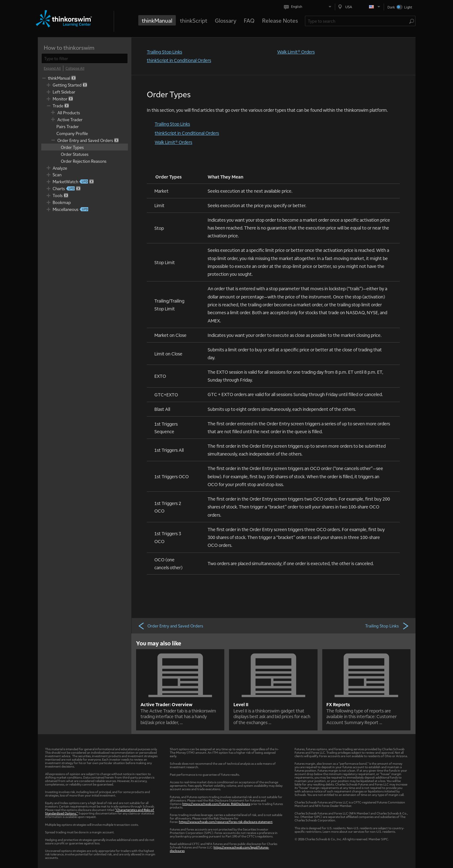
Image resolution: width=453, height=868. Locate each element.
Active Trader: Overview (166, 704)
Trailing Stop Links (164, 52)
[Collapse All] (75, 68)
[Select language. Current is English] (309, 7)
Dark (391, 7)
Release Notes (280, 20)
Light (408, 7)
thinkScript (194, 20)
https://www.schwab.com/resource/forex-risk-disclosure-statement (226, 822)
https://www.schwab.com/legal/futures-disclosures (219, 849)
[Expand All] (52, 68)
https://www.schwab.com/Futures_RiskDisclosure (216, 804)
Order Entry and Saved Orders (170, 626)
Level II (241, 704)
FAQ (249, 20)
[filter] (85, 58)
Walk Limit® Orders (296, 52)
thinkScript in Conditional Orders (179, 60)
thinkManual (157, 20)
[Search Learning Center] (357, 21)
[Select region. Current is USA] (359, 7)
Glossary (226, 20)
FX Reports (338, 704)
